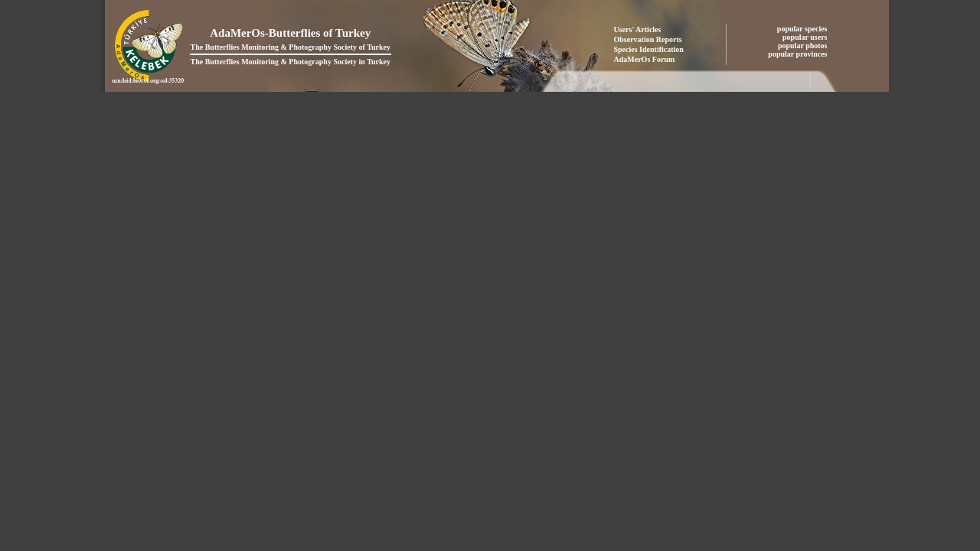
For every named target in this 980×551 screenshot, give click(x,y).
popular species (803, 29)
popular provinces (799, 54)
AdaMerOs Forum (645, 59)
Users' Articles (638, 29)
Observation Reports (648, 39)
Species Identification (649, 49)
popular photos (804, 46)
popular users (806, 37)
